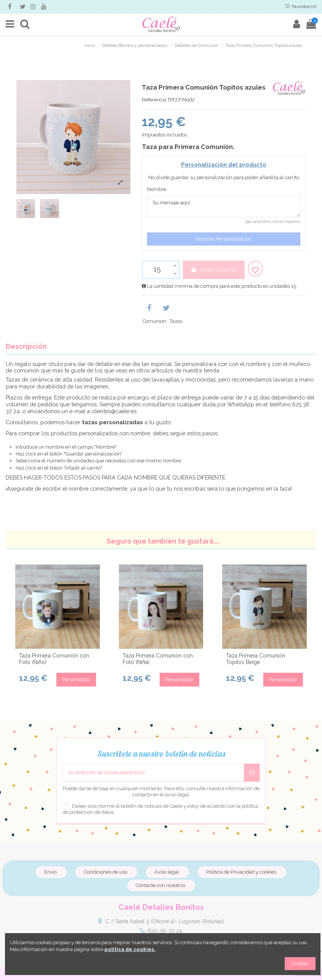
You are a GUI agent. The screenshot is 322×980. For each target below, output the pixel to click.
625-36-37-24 (165, 931)
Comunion (154, 321)
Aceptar (300, 963)
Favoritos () (301, 6)
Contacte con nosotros (160, 885)
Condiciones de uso (106, 872)
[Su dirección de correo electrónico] (153, 773)
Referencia (154, 100)
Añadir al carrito (214, 270)
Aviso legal (167, 872)
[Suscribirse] (252, 773)
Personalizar (76, 679)
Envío (50, 872)
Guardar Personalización (224, 239)
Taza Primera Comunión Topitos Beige (256, 659)
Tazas (176, 321)
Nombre (157, 189)
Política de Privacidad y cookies (241, 872)
